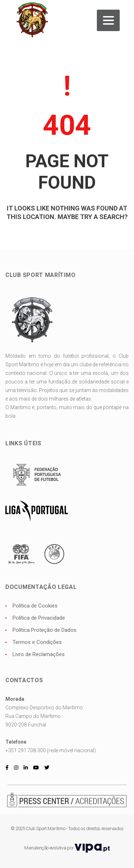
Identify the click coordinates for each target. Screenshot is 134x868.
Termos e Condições (37, 642)
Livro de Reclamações (39, 654)
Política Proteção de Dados (44, 630)
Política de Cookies (35, 606)
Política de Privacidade (39, 618)
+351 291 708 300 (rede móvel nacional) (51, 750)
